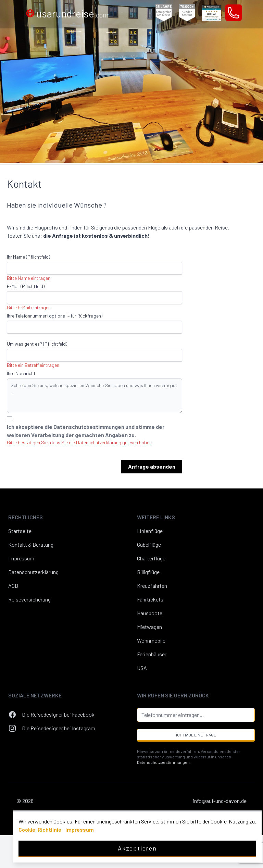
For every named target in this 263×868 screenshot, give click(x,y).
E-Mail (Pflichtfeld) (26, 286)
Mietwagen (149, 627)
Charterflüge (151, 558)
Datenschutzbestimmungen (89, 427)
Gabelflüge (149, 544)
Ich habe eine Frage (196, 735)
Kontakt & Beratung (31, 544)
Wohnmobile (151, 640)
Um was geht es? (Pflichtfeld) (37, 344)
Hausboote (150, 613)
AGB (13, 586)
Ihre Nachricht (21, 373)
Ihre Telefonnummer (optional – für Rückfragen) (55, 316)
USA (142, 668)
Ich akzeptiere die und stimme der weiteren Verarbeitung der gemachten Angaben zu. (86, 431)
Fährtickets (150, 599)
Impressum (21, 558)
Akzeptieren (137, 848)
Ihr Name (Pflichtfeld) (28, 257)
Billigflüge (148, 572)
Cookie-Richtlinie (40, 829)
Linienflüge (150, 531)
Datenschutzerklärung (33, 572)
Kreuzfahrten (152, 586)
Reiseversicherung (29, 599)
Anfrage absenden (152, 466)
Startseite (20, 531)
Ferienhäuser (152, 654)
